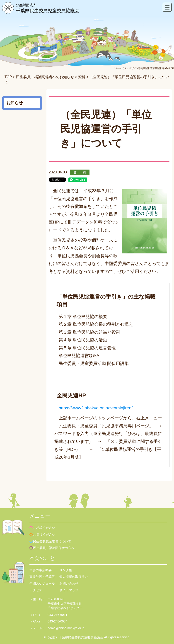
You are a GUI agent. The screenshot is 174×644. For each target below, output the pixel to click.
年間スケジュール (42, 583)
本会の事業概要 (41, 570)
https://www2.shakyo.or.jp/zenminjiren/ (96, 408)
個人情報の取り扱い (74, 577)
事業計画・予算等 (42, 577)
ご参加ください (44, 535)
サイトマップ (69, 590)
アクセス (36, 590)
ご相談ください (44, 528)
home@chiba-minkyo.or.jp (66, 628)
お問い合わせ (69, 583)
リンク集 (66, 570)
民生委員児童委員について (52, 541)
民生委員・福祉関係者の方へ (54, 548)
